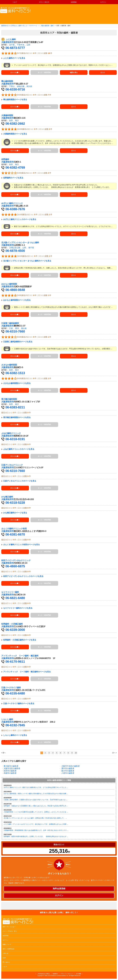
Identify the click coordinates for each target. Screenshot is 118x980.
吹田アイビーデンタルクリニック (16, 560)
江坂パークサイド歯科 (11, 688)
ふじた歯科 (11, 39)
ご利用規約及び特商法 (43, 974)
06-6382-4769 (15, 167)
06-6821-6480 (15, 598)
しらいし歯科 (7, 719)
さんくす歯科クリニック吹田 (14, 529)
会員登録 (74, 2)
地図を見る (74, 72)
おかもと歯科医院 (9, 284)
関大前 (29, 86)
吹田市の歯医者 (10, 771)
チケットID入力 (44, 2)
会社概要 (79, 974)
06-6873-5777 (15, 48)
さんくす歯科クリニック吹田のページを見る (22, 545)
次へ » (114, 753)
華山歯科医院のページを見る (15, 99)
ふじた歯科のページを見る (14, 58)
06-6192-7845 (15, 725)
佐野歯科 (5, 159)
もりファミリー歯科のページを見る (18, 608)
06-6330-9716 (15, 89)
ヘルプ (15, 2)
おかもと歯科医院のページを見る (17, 300)
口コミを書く (15, 72)
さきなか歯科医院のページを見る (17, 383)
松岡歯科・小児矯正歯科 (12, 624)
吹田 (11, 120)
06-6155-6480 (15, 693)
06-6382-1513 (15, 373)
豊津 (17, 328)
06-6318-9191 (15, 439)
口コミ (103, 72)
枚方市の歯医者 (68, 771)
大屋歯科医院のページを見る (15, 134)
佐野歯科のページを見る (13, 178)
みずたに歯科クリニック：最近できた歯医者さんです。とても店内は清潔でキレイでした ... (36, 787)
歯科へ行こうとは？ (9, 927)
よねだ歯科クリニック (11, 433)
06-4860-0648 (15, 290)
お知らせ (5, 953)
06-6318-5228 (15, 503)
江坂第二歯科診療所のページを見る (18, 342)
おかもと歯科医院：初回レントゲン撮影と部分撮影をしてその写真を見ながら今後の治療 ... (36, 794)
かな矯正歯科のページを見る (15, 513)
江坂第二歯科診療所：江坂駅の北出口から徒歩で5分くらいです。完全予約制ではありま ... (35, 800)
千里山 (12, 86)
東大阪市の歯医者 (11, 766)
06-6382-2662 (15, 124)
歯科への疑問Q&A (8, 949)
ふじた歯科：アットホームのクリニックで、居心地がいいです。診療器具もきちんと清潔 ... (36, 824)
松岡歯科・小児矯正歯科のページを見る (20, 640)
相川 (17, 120)
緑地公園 (21, 86)
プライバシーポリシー (67, 974)
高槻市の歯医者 (10, 773)
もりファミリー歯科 (10, 592)
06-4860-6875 (15, 566)
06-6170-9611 (15, 662)
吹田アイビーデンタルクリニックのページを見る (23, 576)
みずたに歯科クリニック (12, 203)
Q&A (4, 958)
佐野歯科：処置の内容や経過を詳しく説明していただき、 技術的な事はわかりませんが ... (36, 836)
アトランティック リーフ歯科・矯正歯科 (20, 656)
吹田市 (11, 42)
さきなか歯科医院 (9, 365)
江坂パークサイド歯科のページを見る (19, 703)
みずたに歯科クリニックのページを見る (20, 219)
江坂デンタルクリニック (12, 465)
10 (76, 753)
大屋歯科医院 (7, 115)
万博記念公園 (15, 248)
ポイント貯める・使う (10, 931)
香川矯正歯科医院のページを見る (17, 417)
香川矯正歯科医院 (9, 399)
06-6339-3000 (15, 630)
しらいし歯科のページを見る (15, 735)
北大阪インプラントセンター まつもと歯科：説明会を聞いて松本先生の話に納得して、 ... (35, 818)
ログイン (103, 2)
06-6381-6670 (15, 534)
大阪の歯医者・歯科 (47, 26)
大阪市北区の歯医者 (12, 768)
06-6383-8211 (15, 407)
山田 (28, 45)
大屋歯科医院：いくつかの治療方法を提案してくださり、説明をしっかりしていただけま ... (36, 812)
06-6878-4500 (15, 251)
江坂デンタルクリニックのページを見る (20, 481)
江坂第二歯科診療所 (10, 323)
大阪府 (4, 42)
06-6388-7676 (15, 209)
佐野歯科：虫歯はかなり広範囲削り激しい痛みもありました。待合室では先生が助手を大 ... (36, 806)
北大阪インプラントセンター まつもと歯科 (20, 243)
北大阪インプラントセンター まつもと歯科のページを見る (27, 261)
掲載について (7, 944)
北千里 (12, 45)
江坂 (11, 328)
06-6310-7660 (15, 331)
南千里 (31, 248)
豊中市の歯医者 (68, 768)
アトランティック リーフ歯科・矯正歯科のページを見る (27, 672)
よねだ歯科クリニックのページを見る (19, 449)
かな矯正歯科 (7, 497)
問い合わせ (6, 962)
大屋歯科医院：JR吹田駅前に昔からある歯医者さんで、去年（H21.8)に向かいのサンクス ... (36, 830)
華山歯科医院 (7, 81)
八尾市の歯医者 (68, 773)
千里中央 (21, 45)
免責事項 (55, 974)
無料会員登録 (59, 889)
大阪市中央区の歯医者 (71, 766)
